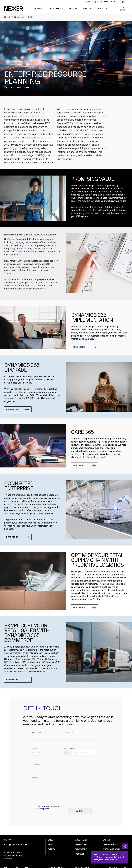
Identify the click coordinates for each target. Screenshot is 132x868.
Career (87, 8)
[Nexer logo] (14, 9)
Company (35, 765)
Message (35, 778)
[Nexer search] (123, 7)
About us (103, 8)
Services (39, 8)
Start (7, 17)
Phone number (70, 749)
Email (34, 749)
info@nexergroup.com (16, 845)
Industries (57, 8)
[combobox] (68, 753)
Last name (68, 733)
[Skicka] (80, 811)
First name (36, 733)
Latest (73, 8)
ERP (30, 17)
